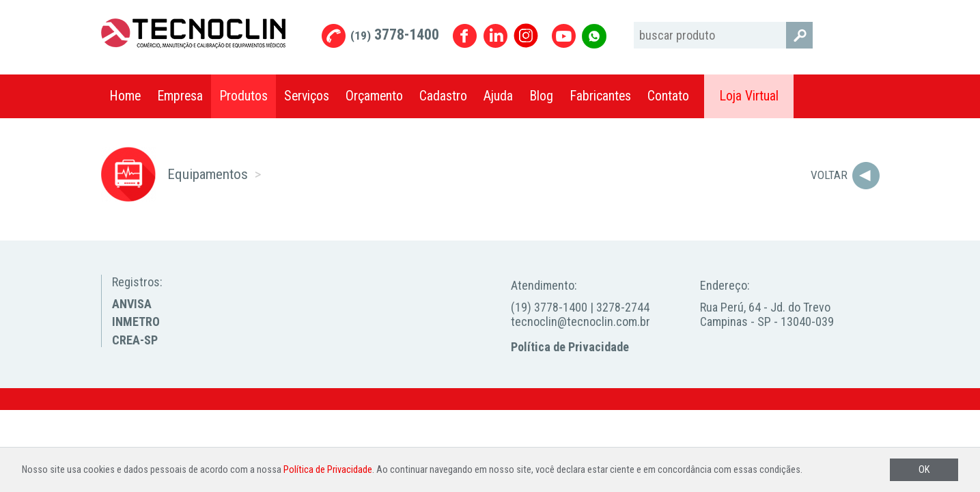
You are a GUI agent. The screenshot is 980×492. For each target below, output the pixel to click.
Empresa (180, 96)
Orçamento (374, 96)
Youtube (564, 36)
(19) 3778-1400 (549, 307)
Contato (668, 96)
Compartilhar (863, 96)
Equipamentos (208, 174)
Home (125, 96)
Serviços (307, 96)
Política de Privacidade (570, 347)
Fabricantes (600, 96)
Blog (541, 96)
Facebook (465, 36)
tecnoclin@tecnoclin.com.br (580, 322)
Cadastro (443, 96)
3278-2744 (623, 307)
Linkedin (495, 36)
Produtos (243, 96)
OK (924, 470)
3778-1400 (395, 35)
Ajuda (498, 96)
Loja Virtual (749, 96)
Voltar (829, 175)
